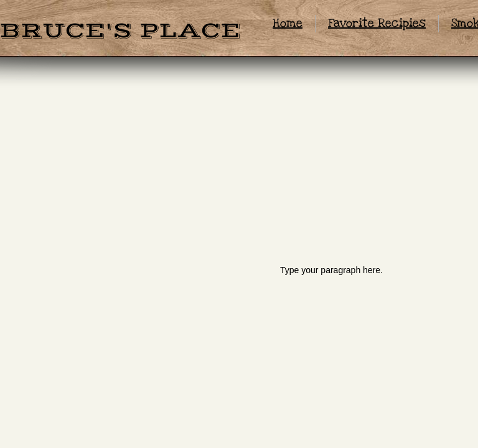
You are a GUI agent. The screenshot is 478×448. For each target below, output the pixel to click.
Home (288, 23)
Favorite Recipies (377, 23)
